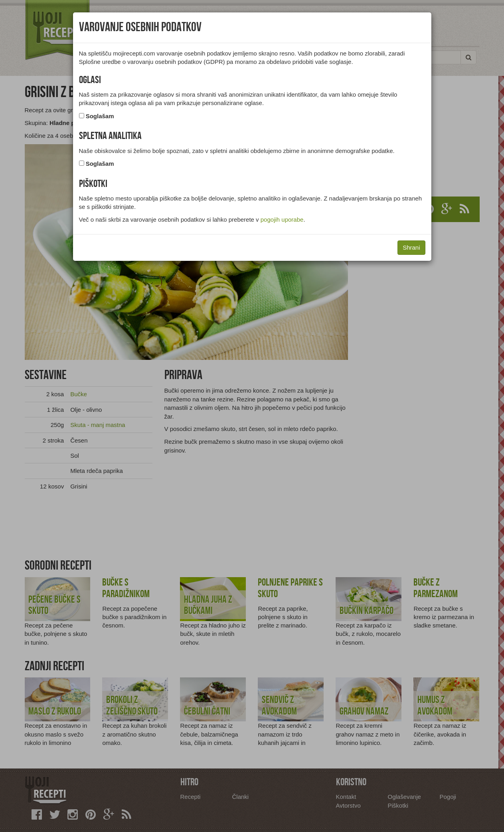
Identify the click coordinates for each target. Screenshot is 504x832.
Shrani (411, 247)
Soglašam (100, 116)
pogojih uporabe (282, 219)
